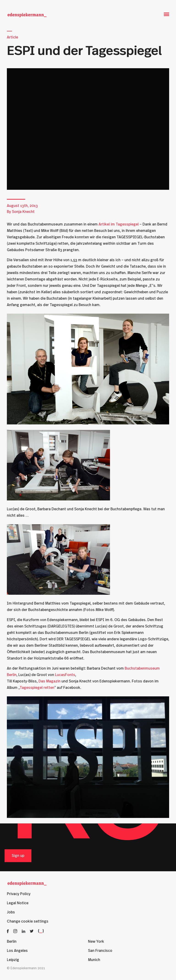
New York (96, 942)
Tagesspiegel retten (37, 688)
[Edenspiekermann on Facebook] (8, 931)
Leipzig (13, 960)
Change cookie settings (28, 921)
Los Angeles (17, 951)
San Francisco (100, 951)
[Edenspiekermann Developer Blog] (41, 931)
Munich (94, 960)
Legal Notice (18, 903)
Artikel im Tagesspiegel (119, 224)
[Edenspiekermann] (27, 14)
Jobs (11, 912)
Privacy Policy (19, 894)
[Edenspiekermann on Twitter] (32, 931)
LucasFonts (65, 675)
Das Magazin (49, 681)
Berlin (12, 942)
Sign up (18, 856)
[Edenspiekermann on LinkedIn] (23, 931)
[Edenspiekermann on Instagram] (15, 931)
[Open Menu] (166, 14)
